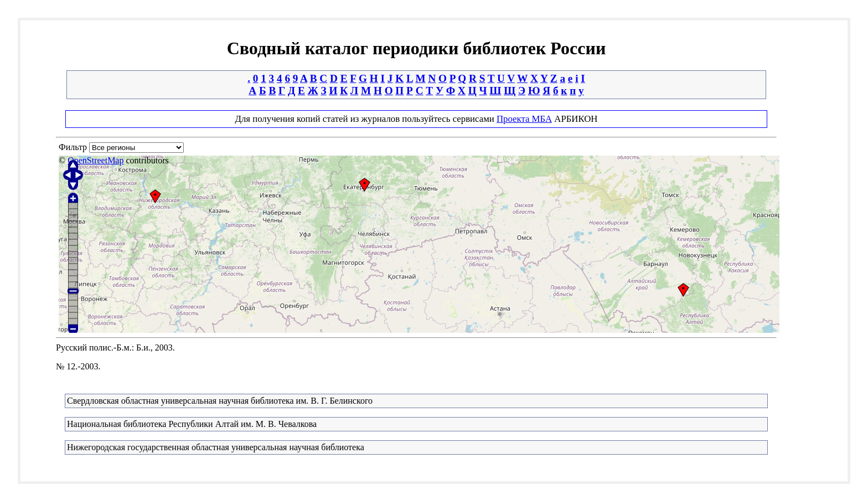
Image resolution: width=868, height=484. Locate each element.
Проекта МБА (524, 119)
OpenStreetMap (95, 160)
